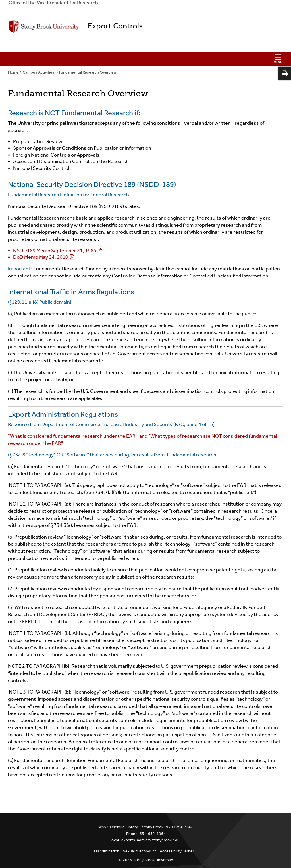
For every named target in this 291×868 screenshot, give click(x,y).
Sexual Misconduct (140, 851)
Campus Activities (39, 72)
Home (13, 72)
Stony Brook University (153, 860)
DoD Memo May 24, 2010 (41, 257)
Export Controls (115, 26)
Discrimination (107, 851)
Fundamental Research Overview (88, 72)
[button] (145, 59)
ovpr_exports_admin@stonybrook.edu (145, 840)
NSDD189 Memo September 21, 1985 (55, 251)
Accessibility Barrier (177, 851)
